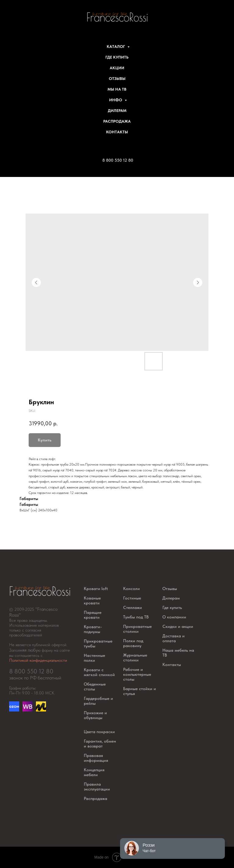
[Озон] (14, 710)
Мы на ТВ (117, 89)
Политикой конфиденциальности (38, 660)
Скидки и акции (178, 626)
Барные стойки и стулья (140, 691)
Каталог (116, 47)
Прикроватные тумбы (98, 643)
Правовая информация (96, 758)
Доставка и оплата (174, 638)
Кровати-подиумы (93, 629)
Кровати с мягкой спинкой (99, 672)
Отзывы (117, 79)
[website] (28, 710)
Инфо (116, 100)
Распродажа (117, 121)
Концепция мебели (94, 772)
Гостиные (132, 598)
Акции (117, 68)
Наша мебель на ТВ (178, 653)
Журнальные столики (135, 657)
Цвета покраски (99, 732)
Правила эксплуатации (97, 787)
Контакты (117, 132)
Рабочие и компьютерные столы (137, 674)
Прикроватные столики (137, 629)
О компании (174, 617)
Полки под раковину (133, 643)
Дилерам (117, 111)
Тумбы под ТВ (136, 617)
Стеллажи (133, 607)
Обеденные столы (95, 686)
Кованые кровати (92, 600)
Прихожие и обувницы (95, 715)
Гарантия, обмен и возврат (100, 744)
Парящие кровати (93, 615)
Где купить (117, 57)
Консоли (131, 589)
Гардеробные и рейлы (98, 701)
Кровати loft (96, 589)
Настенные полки (94, 658)
